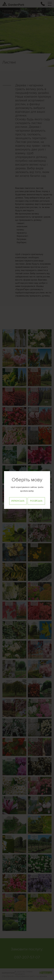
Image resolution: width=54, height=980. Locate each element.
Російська (36, 501)
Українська (18, 501)
